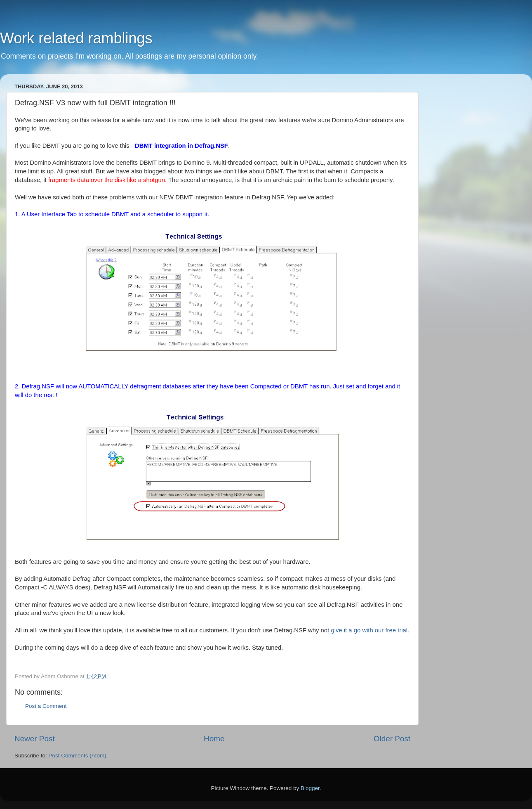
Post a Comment (46, 706)
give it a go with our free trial (369, 630)
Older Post (392, 739)
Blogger (310, 788)
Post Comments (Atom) (78, 756)
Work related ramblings (76, 38)
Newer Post (35, 739)
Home (214, 739)
